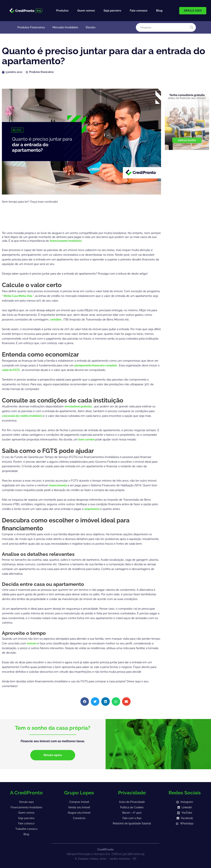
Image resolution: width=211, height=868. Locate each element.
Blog (159, 11)
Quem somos (86, 11)
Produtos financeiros (44, 72)
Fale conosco (139, 11)
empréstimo (93, 509)
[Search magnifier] (192, 27)
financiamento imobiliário (68, 241)
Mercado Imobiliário (65, 27)
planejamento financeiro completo (99, 365)
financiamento (59, 485)
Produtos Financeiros (31, 27)
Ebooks (91, 27)
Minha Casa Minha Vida (20, 296)
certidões (57, 320)
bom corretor (88, 439)
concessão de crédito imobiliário (25, 416)
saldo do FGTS (23, 370)
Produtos (62, 11)
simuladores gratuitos (80, 406)
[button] (85, 702)
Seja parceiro (112, 11)
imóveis (32, 643)
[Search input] (164, 27)
